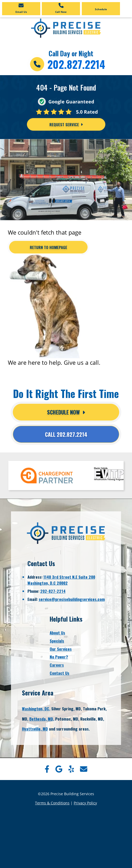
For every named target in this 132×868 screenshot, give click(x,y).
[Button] (48, 247)
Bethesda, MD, (42, 719)
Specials (57, 641)
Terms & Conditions (52, 803)
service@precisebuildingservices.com (72, 599)
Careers (57, 665)
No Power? (59, 657)
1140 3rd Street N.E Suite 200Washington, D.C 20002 (61, 580)
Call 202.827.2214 (66, 434)
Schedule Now (66, 412)
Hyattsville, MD (35, 729)
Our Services (61, 649)
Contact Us (59, 673)
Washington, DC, (36, 709)
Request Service (66, 124)
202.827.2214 (76, 64)
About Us (57, 633)
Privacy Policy (85, 803)
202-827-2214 (53, 591)
